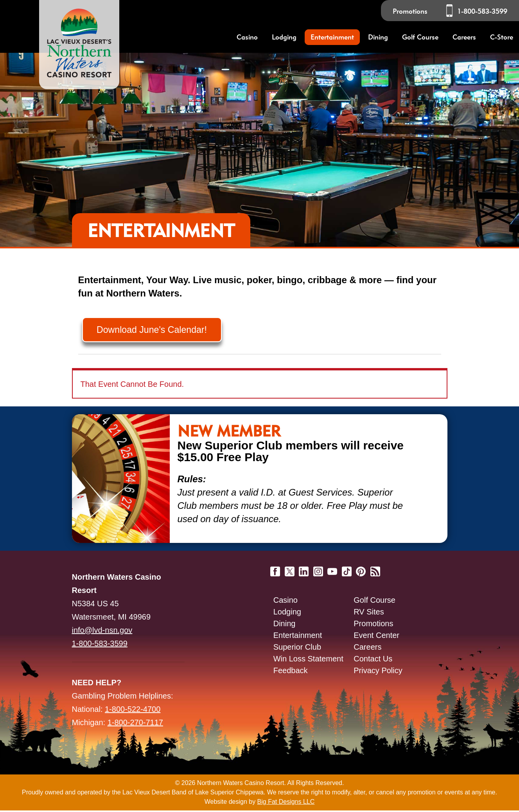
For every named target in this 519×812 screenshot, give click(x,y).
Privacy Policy (378, 672)
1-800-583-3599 (482, 11)
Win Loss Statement (308, 660)
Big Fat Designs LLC (286, 803)
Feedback (291, 672)
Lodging (287, 613)
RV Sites (369, 613)
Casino (286, 602)
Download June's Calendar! (156, 330)
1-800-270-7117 (135, 724)
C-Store (502, 37)
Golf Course (374, 602)
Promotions (410, 11)
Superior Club (297, 649)
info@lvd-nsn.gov (102, 632)
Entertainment (298, 637)
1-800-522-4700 (133, 711)
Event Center (376, 637)
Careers (464, 37)
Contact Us (373, 660)
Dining (285, 625)
